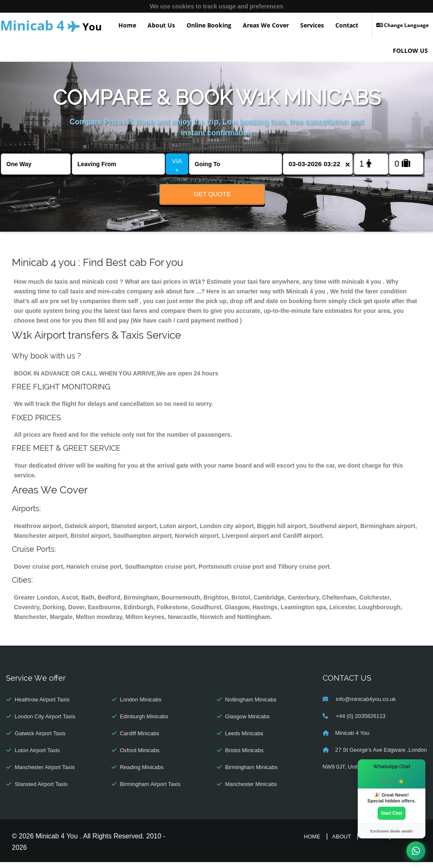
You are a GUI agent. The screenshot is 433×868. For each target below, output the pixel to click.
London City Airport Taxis (45, 722)
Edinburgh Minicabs (144, 722)
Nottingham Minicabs (251, 705)
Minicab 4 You (352, 739)
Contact (347, 25)
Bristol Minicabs (244, 756)
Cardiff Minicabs (139, 739)
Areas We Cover (266, 25)
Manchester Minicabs (251, 790)
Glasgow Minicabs (247, 722)
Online (373, 842)
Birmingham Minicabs (251, 773)
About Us (161, 25)
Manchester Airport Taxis (45, 773)
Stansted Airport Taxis (41, 790)
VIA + (177, 165)
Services (312, 25)
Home (127, 25)
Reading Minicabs (141, 773)
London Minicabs (140, 705)
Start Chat (392, 813)
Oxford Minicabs (140, 756)
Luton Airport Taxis (37, 756)
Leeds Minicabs (244, 739)
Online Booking (209, 25)
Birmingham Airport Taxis (150, 790)
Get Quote (212, 194)
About (341, 842)
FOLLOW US (410, 51)
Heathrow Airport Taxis (42, 705)
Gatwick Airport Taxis (40, 739)
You (51, 25)
